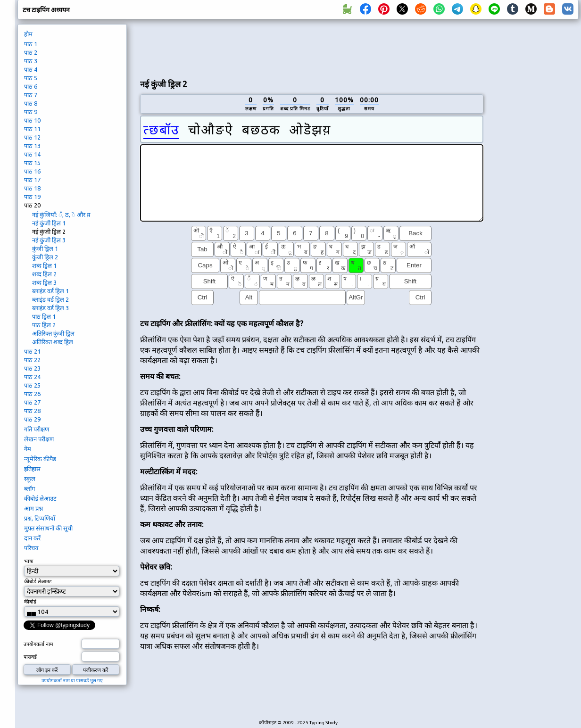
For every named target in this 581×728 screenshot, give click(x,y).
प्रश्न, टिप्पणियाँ (40, 518)
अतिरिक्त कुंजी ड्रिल (53, 333)
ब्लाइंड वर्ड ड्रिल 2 (50, 299)
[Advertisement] (534, 182)
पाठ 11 (32, 129)
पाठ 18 (32, 188)
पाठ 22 (32, 360)
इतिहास (32, 469)
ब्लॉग (29, 488)
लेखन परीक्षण (39, 439)
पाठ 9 (31, 112)
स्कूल (30, 479)
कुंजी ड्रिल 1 (45, 248)
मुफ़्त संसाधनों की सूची (48, 528)
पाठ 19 (32, 197)
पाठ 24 (32, 377)
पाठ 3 (31, 61)
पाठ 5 (31, 78)
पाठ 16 (32, 171)
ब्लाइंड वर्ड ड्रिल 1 (50, 291)
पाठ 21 (32, 351)
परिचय (31, 548)
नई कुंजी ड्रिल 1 (49, 223)
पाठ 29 (32, 419)
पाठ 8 (31, 103)
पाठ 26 (32, 394)
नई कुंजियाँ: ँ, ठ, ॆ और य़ (61, 215)
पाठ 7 (31, 95)
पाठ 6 (31, 86)
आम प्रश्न (33, 508)
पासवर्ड (30, 657)
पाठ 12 (32, 137)
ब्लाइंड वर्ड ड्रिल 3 (50, 308)
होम (28, 34)
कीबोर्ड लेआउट (40, 498)
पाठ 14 (32, 154)
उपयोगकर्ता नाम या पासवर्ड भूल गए (72, 681)
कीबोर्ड (30, 602)
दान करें (32, 538)
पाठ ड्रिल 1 (44, 316)
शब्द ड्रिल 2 (44, 274)
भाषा (29, 561)
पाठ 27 (32, 402)
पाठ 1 (31, 44)
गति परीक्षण (37, 429)
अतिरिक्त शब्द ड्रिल (53, 342)
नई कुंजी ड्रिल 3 (49, 240)
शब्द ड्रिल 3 (44, 282)
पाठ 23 (32, 368)
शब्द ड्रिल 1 (44, 265)
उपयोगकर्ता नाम (38, 644)
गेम (28, 449)
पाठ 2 (31, 52)
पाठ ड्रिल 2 (44, 325)
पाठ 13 (32, 146)
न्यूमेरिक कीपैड (40, 459)
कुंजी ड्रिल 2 (45, 257)
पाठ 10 (32, 120)
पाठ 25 (32, 385)
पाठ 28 (32, 411)
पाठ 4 (31, 69)
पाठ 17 (32, 180)
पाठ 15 (32, 163)
